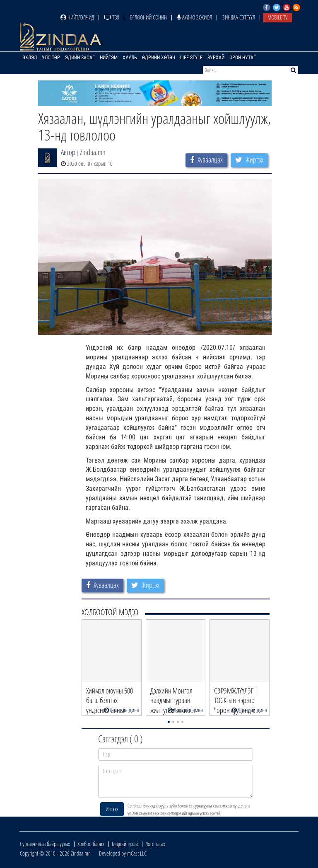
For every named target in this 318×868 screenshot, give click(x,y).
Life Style (191, 58)
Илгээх (112, 809)
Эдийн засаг (80, 58)
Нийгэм (109, 58)
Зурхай (216, 58)
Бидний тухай (125, 844)
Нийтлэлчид (77, 17)
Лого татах (155, 844)
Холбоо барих (91, 844)
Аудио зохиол (195, 17)
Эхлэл (30, 58)
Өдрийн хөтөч (159, 58)
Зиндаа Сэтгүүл (239, 17)
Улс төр (51, 58)
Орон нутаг (243, 58)
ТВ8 (112, 17)
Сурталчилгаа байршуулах (45, 844)
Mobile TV (278, 17)
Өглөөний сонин (148, 17)
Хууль (130, 58)
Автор (68, 152)
